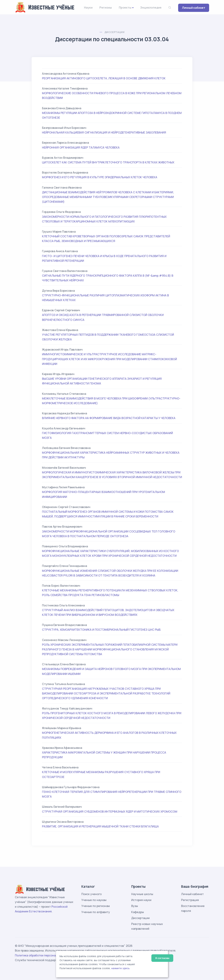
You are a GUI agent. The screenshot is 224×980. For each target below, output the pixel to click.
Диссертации (114, 32)
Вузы (135, 906)
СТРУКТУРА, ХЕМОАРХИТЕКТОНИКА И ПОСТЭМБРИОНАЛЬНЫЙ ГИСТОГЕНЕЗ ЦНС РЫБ (101, 630)
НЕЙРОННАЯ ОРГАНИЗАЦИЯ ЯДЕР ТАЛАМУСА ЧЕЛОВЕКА (81, 147)
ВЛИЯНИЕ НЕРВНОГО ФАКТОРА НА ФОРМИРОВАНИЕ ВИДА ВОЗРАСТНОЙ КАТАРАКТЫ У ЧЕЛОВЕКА (109, 418)
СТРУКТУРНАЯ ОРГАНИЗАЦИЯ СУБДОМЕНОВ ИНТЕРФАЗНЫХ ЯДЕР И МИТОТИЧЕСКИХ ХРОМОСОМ (110, 812)
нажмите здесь (120, 968)
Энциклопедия (151, 8)
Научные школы (142, 894)
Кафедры (138, 912)
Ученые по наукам (94, 900)
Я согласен (162, 958)
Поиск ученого (92, 894)
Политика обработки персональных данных (45, 955)
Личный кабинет (194, 8)
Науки (88, 8)
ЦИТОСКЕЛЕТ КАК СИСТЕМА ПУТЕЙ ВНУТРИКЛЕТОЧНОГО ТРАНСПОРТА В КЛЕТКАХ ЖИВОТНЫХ (108, 162)
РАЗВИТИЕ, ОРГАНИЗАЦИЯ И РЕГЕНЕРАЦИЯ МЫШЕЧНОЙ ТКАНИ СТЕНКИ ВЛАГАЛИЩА (100, 826)
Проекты (125, 8)
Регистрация (190, 900)
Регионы (106, 8)
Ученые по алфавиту (96, 912)
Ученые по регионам (96, 906)
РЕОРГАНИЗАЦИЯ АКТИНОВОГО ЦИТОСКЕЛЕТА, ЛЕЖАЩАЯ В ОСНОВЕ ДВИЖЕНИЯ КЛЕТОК (104, 78)
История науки (141, 900)
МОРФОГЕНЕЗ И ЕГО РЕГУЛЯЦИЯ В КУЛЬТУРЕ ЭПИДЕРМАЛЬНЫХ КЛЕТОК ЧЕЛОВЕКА (100, 177)
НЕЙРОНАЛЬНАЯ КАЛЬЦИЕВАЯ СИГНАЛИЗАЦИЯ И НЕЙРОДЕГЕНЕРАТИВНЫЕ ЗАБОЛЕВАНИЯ (104, 132)
